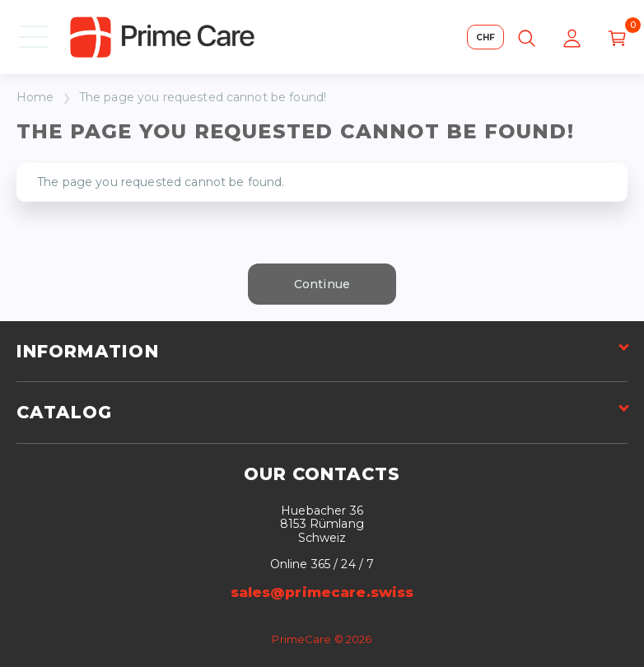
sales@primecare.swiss (322, 592)
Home (35, 98)
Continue (322, 284)
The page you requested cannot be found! (203, 98)
